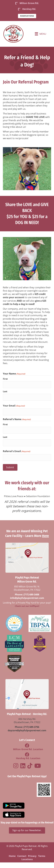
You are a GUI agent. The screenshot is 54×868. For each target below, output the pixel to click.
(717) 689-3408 (31, 595)
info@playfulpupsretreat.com (27, 598)
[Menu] (41, 34)
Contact (22, 856)
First (5, 379)
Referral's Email (17, 451)
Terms (42, 856)
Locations (27, 859)
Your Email (14, 406)
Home (12, 856)
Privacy (32, 856)
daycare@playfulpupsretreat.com (27, 730)
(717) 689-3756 (31, 727)
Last (5, 391)
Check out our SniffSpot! (27, 606)
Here (45, 536)
